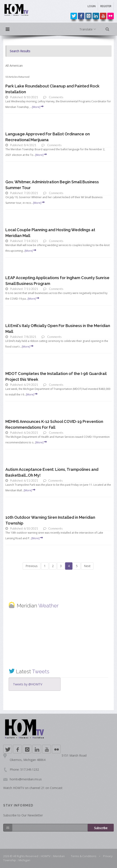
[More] (38, 107)
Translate (89, 29)
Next (87, 566)
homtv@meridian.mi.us (26, 779)
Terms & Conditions (84, 856)
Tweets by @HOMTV (28, 684)
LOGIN (92, 6)
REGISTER (106, 6)
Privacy (108, 856)
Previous (32, 566)
